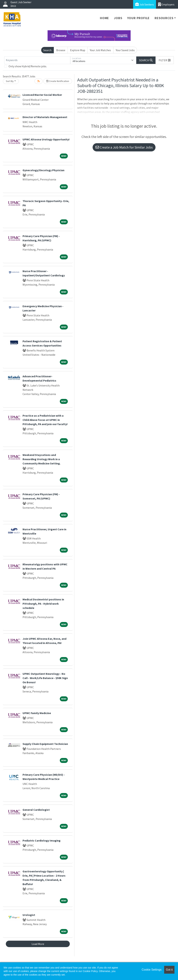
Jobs (118, 18)
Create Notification (58, 81)
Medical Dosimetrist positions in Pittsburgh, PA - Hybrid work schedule (43, 604)
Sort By (10, 81)
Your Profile (139, 18)
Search (47, 50)
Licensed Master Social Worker (42, 95)
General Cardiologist (36, 810)
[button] (165, 60)
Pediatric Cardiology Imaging (42, 840)
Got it (169, 970)
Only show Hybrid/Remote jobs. (28, 66)
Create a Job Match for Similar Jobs (124, 147)
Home (104, 18)
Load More (38, 944)
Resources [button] (164, 18)
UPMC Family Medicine (37, 713)
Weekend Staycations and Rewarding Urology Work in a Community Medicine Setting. (42, 459)
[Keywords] (37, 60)
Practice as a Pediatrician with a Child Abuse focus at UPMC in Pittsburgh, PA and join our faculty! (45, 420)
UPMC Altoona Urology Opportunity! (46, 139)
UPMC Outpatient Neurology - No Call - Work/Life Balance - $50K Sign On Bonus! (45, 678)
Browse (61, 50)
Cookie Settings (152, 970)
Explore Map (78, 50)
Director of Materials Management (45, 117)
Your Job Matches (100, 50)
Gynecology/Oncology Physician (43, 170)
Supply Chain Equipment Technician (45, 744)
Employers (166, 4)
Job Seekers (145, 4)
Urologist (29, 915)
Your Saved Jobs (125, 50)
